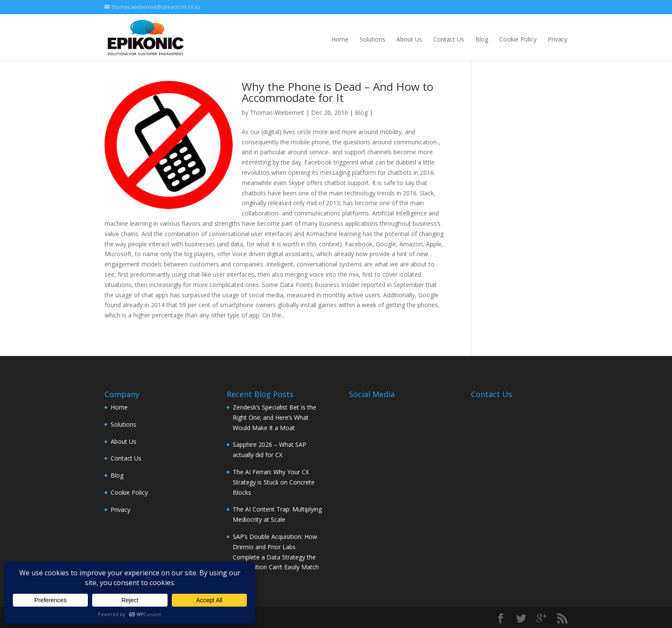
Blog (482, 39)
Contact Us (449, 39)
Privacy (558, 39)
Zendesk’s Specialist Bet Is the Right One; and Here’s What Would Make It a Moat (274, 417)
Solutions (372, 39)
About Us (409, 39)
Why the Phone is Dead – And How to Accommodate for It (337, 92)
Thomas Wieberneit (277, 112)
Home (340, 39)
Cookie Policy (518, 39)
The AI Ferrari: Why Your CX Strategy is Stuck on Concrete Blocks (274, 482)
